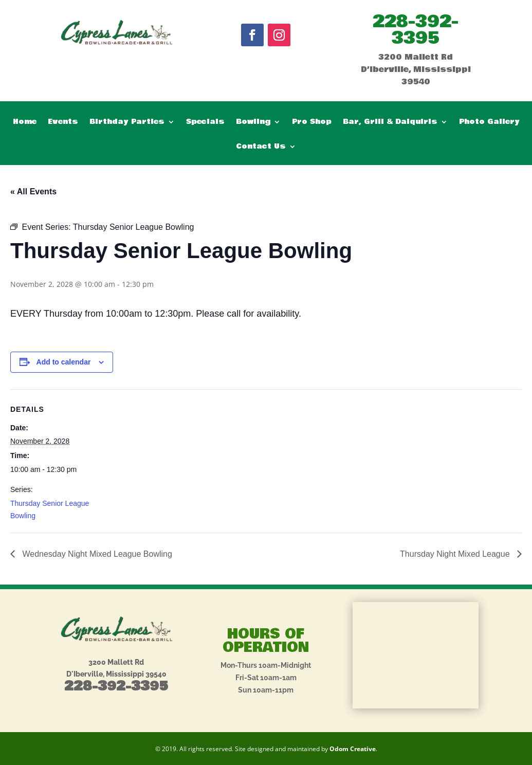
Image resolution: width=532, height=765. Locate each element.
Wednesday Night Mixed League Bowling (96, 554)
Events (63, 123)
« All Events (33, 192)
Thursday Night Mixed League (456, 554)
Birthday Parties (127, 123)
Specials (205, 123)
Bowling (253, 123)
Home (25, 123)
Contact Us (261, 147)
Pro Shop (312, 123)
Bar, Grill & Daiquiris (390, 123)
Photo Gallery (489, 123)
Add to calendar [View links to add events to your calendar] (64, 362)
